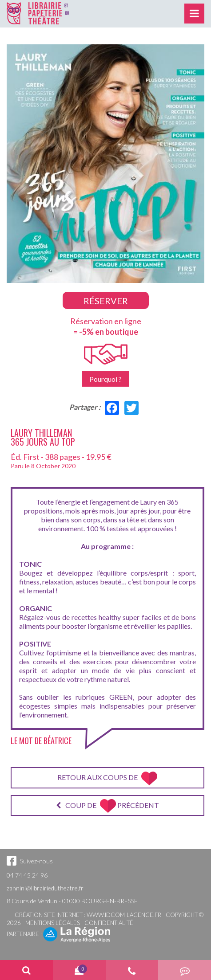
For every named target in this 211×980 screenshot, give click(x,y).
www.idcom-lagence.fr (124, 915)
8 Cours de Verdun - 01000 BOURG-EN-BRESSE (72, 901)
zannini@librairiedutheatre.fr (45, 888)
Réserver (106, 301)
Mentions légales (53, 923)
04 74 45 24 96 (27, 875)
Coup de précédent (107, 806)
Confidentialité (109, 923)
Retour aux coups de (107, 778)
